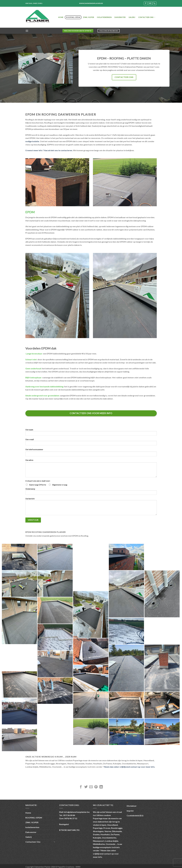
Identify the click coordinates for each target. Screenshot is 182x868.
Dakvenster (120, 17)
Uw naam (91, 433)
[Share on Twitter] (86, 787)
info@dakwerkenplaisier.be (77, 812)
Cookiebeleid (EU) (135, 815)
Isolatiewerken (104, 17)
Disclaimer (132, 806)
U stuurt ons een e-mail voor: (38, 481)
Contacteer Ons (147, 17)
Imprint (130, 811)
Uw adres (29, 460)
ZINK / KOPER (89, 17)
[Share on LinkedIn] (101, 787)
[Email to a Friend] (91, 787)
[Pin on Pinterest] (96, 787)
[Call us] (154, 3)
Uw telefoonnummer (34, 449)
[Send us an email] (150, 3)
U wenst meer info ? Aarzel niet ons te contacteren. (49, 150)
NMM (78, 867)
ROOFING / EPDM (73, 17)
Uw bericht (91, 507)
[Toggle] (54, 842)
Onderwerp (91, 492)
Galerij (132, 17)
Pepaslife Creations (66, 867)
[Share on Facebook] (81, 787)
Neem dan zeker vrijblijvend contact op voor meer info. (130, 767)
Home (61, 17)
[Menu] (27, 31)
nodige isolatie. (32, 141)
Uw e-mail (91, 443)
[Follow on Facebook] (146, 3)
